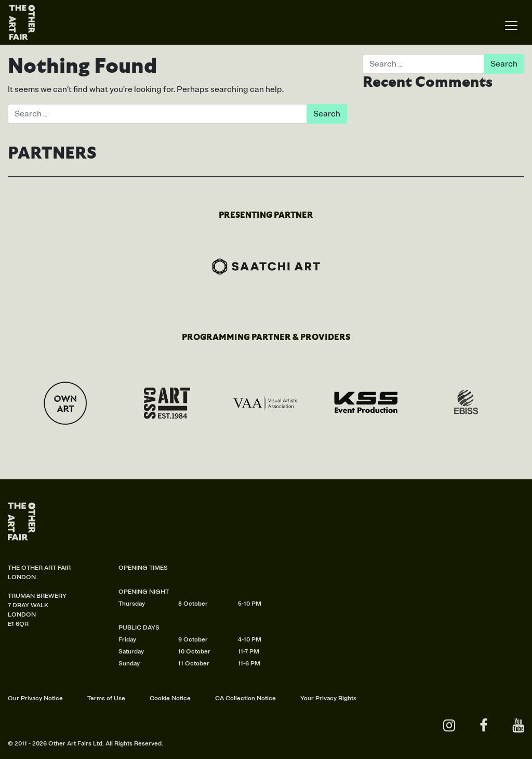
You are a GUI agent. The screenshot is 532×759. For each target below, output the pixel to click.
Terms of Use (106, 698)
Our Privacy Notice (35, 698)
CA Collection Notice (245, 698)
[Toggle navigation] (511, 26)
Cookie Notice (170, 698)
